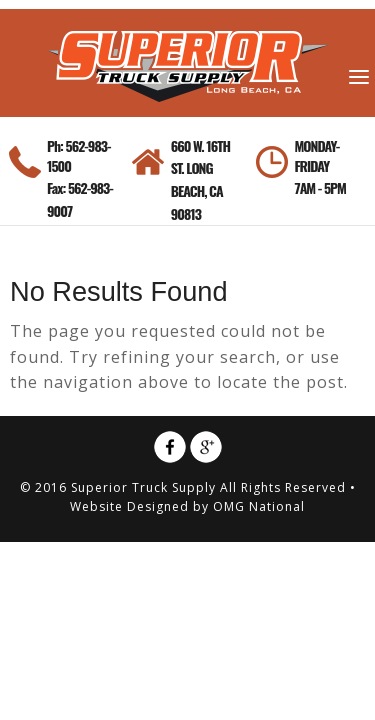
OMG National (259, 506)
